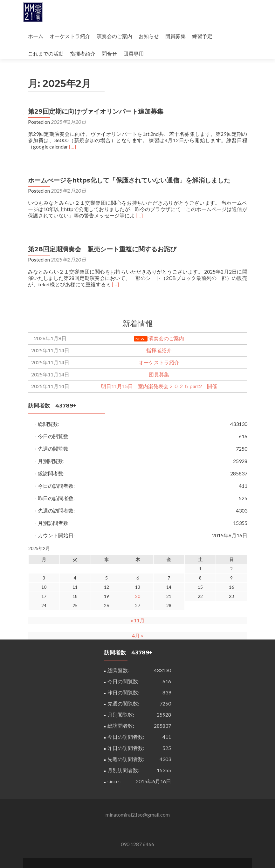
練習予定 (202, 36)
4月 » (138, 601)
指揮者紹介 (83, 53)
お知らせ (149, 36)
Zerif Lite (111, 854)
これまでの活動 (46, 53)
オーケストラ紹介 (70, 36)
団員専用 (134, 53)
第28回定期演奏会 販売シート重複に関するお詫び (102, 214)
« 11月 (138, 585)
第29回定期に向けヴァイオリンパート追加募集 (96, 76)
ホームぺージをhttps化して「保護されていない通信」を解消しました (129, 145)
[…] (72, 112)
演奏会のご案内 (114, 36)
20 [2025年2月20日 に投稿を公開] (138, 561)
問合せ (109, 53)
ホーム (36, 36)
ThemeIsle (163, 854)
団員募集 (175, 36)
